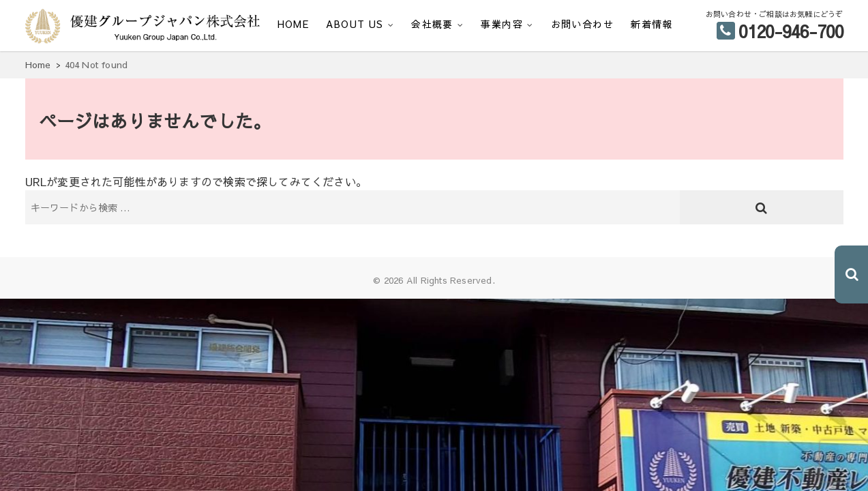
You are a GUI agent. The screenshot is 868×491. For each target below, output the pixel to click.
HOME (294, 24)
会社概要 (432, 24)
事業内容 (502, 24)
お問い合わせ (582, 24)
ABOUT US (355, 24)
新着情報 (652, 24)
